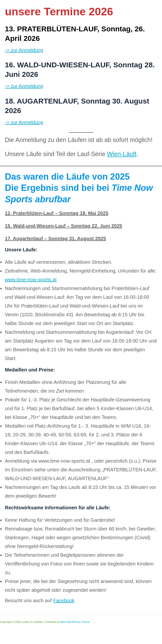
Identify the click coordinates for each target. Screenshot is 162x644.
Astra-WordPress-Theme (75, 622)
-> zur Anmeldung (24, 50)
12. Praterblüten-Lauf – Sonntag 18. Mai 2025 (57, 213)
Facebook (64, 600)
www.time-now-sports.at (31, 280)
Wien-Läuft (122, 154)
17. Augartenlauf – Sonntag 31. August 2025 (55, 238)
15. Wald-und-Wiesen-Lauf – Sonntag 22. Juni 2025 (63, 226)
